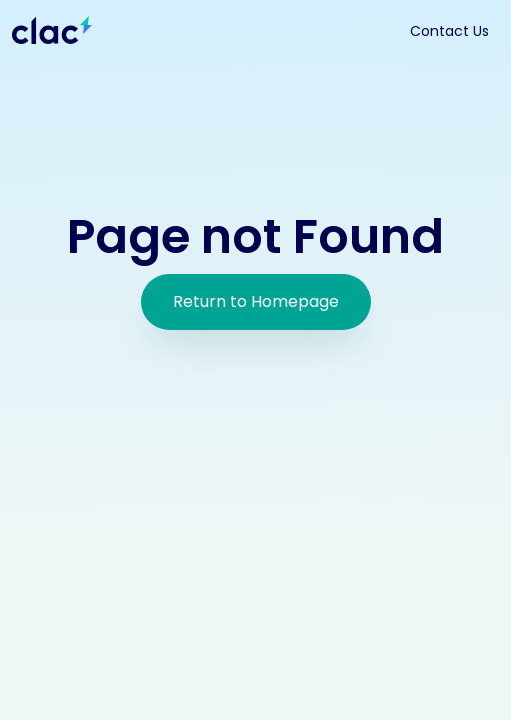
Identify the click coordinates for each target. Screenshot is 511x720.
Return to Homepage (256, 301)
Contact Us (449, 31)
